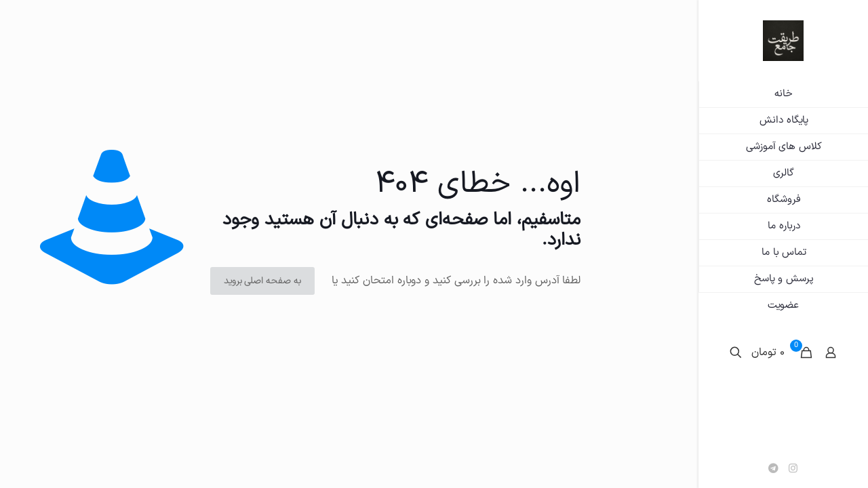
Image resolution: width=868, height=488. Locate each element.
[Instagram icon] (793, 469)
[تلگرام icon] (773, 469)
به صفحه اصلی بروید (262, 281)
